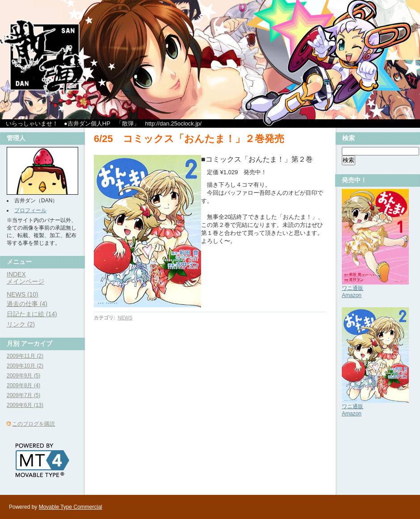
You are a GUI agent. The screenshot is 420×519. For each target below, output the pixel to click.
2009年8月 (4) (23, 385)
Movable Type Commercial (71, 507)
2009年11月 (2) (25, 356)
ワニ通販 (353, 288)
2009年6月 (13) (25, 405)
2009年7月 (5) (23, 395)
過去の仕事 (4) (27, 304)
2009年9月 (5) (23, 376)
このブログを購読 (34, 424)
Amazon (352, 295)
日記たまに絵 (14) (32, 314)
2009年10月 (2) (25, 366)
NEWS (125, 318)
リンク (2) (21, 324)
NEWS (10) (23, 294)
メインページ (25, 281)
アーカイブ (37, 343)
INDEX (16, 274)
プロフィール (30, 210)
